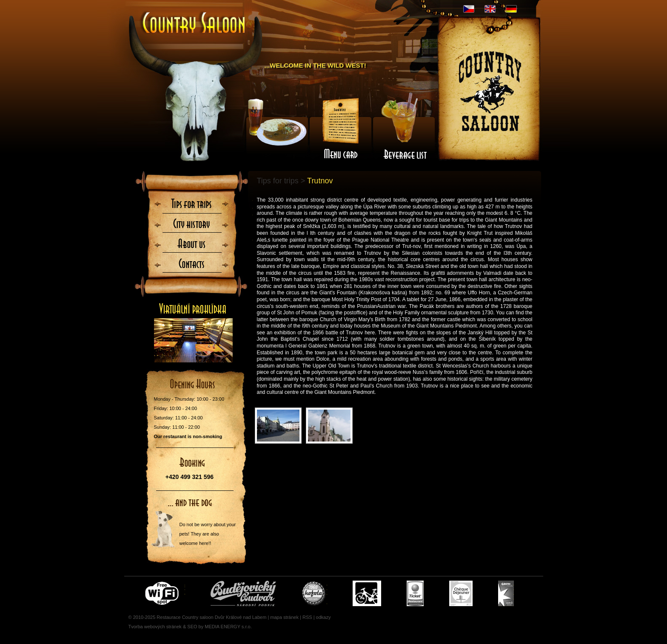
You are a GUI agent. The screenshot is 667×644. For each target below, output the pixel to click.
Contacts (193, 262)
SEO (192, 627)
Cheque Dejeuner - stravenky (461, 593)
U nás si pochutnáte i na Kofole (314, 593)
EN (490, 9)
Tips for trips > (281, 181)
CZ (469, 9)
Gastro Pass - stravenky (506, 593)
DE (511, 9)
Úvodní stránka (194, 24)
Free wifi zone (163, 593)
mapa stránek (284, 617)
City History (193, 226)
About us (193, 244)
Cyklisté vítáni (367, 593)
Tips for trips (193, 208)
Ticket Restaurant (415, 593)
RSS (307, 617)
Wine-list (405, 129)
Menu (341, 129)
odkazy (324, 617)
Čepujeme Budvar (243, 593)
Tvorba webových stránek (155, 627)
